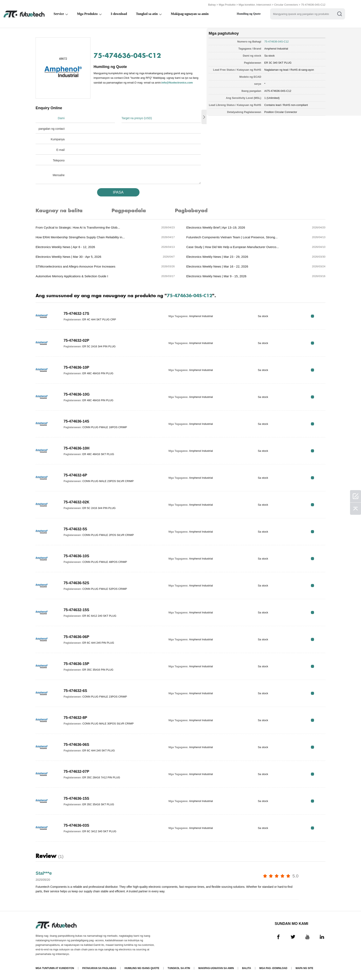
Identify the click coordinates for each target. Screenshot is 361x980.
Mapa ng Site (304, 968)
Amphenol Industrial (276, 49)
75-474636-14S (76, 421)
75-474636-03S (76, 825)
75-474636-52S (76, 583)
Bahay (212, 5)
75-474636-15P (76, 664)
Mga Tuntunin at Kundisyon (55, 968)
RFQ (312, 316)
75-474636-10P (76, 367)
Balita (247, 968)
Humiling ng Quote (250, 14)
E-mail (60, 150)
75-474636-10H (76, 448)
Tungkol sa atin (148, 14)
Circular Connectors (286, 5)
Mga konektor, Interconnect (255, 5)
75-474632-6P (75, 475)
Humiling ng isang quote (142, 968)
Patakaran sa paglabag (99, 968)
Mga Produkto (227, 5)
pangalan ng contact (52, 129)
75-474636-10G (77, 394)
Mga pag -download (273, 968)
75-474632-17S (76, 314)
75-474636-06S (76, 745)
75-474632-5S (75, 529)
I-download (120, 14)
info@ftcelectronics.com (177, 83)
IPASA (118, 192)
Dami (61, 118)
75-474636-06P (76, 637)
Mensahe (59, 175)
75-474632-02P (76, 340)
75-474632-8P (75, 718)
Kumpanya (58, 139)
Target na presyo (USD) (137, 118)
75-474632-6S (75, 691)
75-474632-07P (76, 772)
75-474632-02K (76, 502)
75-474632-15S (76, 610)
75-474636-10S (76, 556)
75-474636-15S (76, 798)
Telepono (59, 160)
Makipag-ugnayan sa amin (191, 14)
